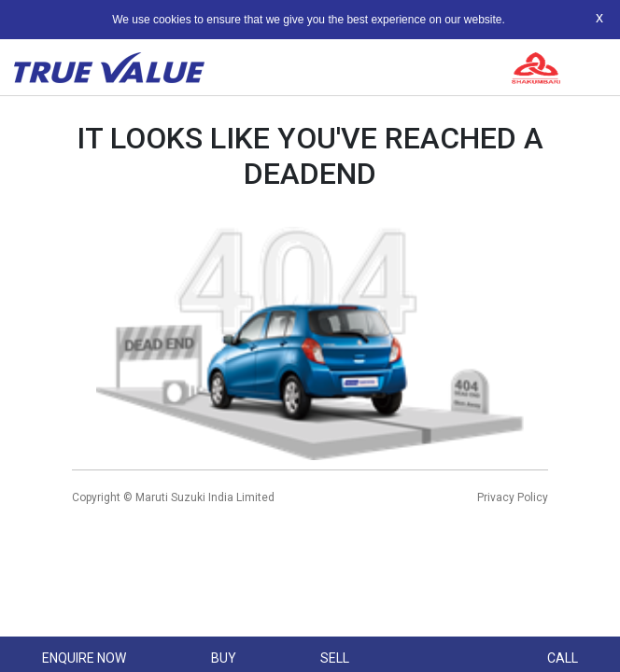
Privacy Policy (513, 497)
